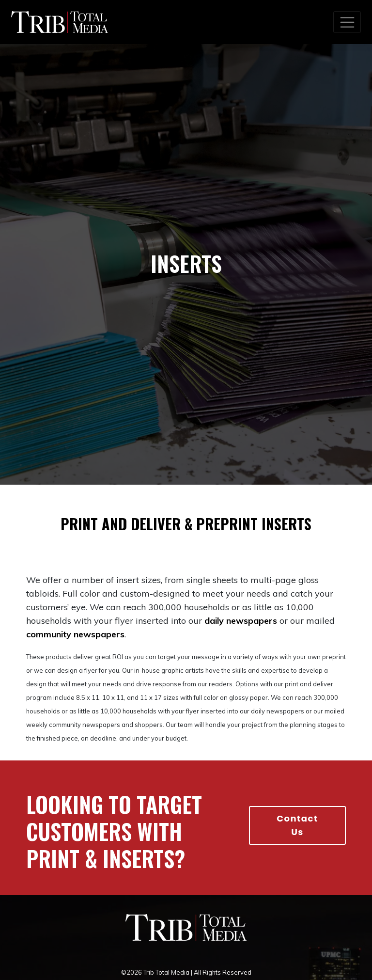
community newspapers (75, 634)
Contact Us (297, 825)
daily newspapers (241, 621)
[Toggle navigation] (347, 22)
